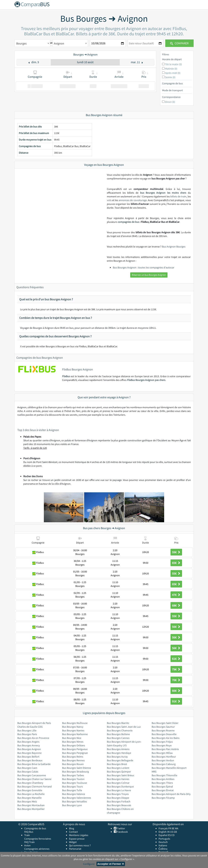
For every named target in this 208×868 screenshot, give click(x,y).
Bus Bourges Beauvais (119, 805)
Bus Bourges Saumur (163, 727)
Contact (73, 832)
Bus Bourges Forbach (119, 801)
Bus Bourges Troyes (118, 794)
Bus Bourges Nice (72, 738)
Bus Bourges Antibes (163, 779)
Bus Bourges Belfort (28, 757)
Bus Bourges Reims (73, 757)
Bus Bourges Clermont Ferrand (35, 787)
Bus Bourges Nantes (73, 730)
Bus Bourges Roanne (163, 730)
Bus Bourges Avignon (29, 749)
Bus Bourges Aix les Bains (166, 738)
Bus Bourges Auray (117, 757)
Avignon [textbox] (59, 43)
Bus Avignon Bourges (174, 247)
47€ (176, 595)
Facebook (122, 832)
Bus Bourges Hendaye (119, 753)
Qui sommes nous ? (80, 845)
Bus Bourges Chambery (30, 783)
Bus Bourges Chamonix (120, 730)
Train (27, 835)
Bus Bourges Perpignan (75, 753)
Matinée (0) (171, 69)
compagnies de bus (128, 222)
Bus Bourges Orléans (74, 745)
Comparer (179, 43)
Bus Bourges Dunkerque (120, 787)
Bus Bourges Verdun (163, 760)
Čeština (163, 849)
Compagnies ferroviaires (38, 839)
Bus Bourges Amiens (118, 749)
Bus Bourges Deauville (164, 734)
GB (175, 832)
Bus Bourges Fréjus (162, 742)
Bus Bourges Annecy (29, 745)
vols (109, 200)
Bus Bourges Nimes (73, 742)
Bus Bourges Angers (28, 742)
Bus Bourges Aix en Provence (33, 738)
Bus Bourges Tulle (72, 790)
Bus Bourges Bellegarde (120, 760)
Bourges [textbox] (21, 43)
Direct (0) (170, 102)
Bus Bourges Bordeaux (30, 760)
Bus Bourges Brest (117, 764)
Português (164, 839)
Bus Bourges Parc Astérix (165, 749)
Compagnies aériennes (37, 849)
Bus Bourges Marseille (29, 798)
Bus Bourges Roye (162, 745)
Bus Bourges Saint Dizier (165, 723)
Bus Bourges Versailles (75, 801)
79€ (176, 669)
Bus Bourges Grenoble (30, 790)
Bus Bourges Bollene (118, 734)
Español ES (165, 835)
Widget (73, 842)
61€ (176, 659)
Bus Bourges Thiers (162, 783)
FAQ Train (29, 842)
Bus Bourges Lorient (118, 768)
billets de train (178, 196)
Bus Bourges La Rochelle (31, 794)
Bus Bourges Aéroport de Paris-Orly (171, 794)
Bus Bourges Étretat (163, 790)
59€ (176, 552)
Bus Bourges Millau (162, 753)
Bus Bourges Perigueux (75, 749)
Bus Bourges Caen (27, 768)
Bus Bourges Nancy (73, 727)
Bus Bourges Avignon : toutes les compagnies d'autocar (144, 267)
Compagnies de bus (35, 828)
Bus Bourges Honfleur (164, 757)
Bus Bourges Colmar (118, 783)
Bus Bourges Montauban (31, 805)
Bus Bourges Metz (27, 801)
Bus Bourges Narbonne (75, 734)
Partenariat (75, 849)
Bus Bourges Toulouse (75, 783)
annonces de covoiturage (133, 200)
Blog (72, 828)
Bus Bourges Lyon (72, 805)
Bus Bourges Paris (27, 734)
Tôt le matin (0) (173, 64)
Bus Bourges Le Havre (119, 790)
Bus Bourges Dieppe (118, 798)
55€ (176, 573)
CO (173, 835)
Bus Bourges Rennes (73, 760)
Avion (27, 845)
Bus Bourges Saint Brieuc (121, 775)
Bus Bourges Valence (74, 794)
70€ (176, 680)
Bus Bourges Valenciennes (77, 798)
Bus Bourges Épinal (162, 787)
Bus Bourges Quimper (119, 772)
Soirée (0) (170, 77)
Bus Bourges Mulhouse (75, 723)
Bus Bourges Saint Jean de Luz (124, 727)
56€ (176, 627)
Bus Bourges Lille (27, 730)
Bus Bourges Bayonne (29, 753)
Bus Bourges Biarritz (118, 723)
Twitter (121, 828)
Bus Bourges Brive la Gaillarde (34, 764)
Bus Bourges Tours (72, 787)
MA (177, 828)
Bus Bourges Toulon (73, 779)
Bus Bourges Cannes (118, 738)
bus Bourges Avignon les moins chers (163, 193)
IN (168, 832)
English (163, 832)
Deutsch (163, 842)
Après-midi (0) (173, 73)
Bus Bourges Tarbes (73, 775)
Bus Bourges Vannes (118, 779)
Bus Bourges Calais (28, 772)
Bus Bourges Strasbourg (75, 772)
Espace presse (77, 839)
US (172, 832)
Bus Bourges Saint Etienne (77, 768)
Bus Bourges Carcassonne (32, 775)
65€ (176, 563)
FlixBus (66, 376)
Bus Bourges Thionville (164, 775)
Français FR (165, 828)
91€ (176, 701)
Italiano (163, 845)
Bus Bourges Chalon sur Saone (34, 779)
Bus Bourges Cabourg (164, 764)
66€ (176, 691)
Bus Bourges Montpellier (31, 809)
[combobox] (32, 43)
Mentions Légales (79, 835)
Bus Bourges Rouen (73, 764)
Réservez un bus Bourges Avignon (149, 275)
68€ (176, 605)
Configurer (89, 864)
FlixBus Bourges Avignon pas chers (146, 380)
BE (173, 828)
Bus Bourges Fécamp (163, 798)
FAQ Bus (29, 832)
